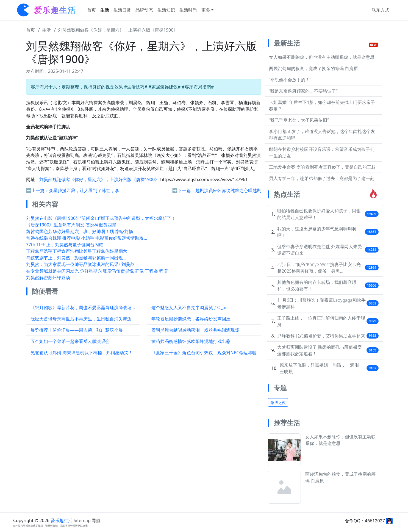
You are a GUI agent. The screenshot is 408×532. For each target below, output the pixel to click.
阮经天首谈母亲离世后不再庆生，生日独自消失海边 (81, 319)
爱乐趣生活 (62, 520)
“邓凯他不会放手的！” (290, 80)
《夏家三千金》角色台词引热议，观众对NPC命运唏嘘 (204, 353)
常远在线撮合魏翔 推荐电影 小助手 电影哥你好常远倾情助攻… (87, 238)
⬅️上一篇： (38, 190)
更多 (206, 10)
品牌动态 (144, 10)
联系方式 (381, 10)
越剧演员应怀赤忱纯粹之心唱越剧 (228, 190)
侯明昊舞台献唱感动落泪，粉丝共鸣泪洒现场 (195, 330)
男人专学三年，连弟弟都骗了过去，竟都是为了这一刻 (322, 178)
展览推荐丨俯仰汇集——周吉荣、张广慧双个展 (77, 330)
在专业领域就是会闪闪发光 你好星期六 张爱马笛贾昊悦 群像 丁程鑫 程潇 (97, 271)
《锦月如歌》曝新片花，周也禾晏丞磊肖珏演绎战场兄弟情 (88, 307)
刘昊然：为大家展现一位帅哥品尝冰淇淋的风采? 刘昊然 (80, 264)
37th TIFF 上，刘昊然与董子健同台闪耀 (65, 245)
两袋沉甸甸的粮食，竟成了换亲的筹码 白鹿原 (313, 68)
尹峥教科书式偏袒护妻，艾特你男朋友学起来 (321, 336)
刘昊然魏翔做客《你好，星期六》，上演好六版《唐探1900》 (118, 30)
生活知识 (166, 10)
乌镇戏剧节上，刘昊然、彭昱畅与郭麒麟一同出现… (76, 258)
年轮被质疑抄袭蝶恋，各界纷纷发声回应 (191, 319)
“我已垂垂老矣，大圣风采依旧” (299, 120)
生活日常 (122, 10)
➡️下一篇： (184, 190)
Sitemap (82, 520)
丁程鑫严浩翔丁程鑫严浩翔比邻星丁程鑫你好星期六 (77, 251)
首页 (91, 10)
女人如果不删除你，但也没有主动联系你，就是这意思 (322, 57)
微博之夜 (278, 402)
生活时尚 (188, 10)
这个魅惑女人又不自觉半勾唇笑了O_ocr (190, 307)
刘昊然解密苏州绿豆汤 (48, 278)
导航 (96, 520)
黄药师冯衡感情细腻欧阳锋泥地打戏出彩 (191, 341)
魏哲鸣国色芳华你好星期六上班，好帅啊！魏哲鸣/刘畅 (80, 231)
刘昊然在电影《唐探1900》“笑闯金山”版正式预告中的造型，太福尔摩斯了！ (101, 218)
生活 (105, 10)
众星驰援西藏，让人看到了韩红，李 (84, 190)
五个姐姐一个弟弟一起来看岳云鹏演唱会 (70, 341)
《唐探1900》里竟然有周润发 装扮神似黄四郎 (71, 225)
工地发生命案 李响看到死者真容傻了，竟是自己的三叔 (322, 167)
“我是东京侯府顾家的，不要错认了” (303, 91)
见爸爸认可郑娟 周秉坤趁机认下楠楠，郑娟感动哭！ (82, 353)
